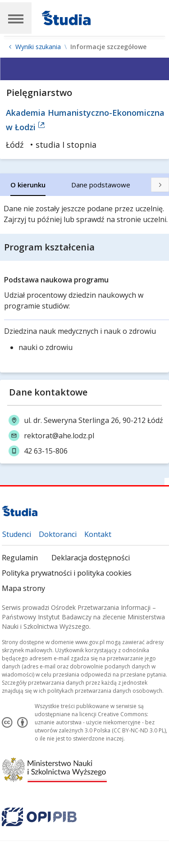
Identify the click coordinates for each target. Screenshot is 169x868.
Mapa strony (23, 588)
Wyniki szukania (38, 47)
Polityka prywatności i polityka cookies (67, 573)
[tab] (28, 185)
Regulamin (20, 558)
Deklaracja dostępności (91, 558)
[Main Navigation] (16, 18)
